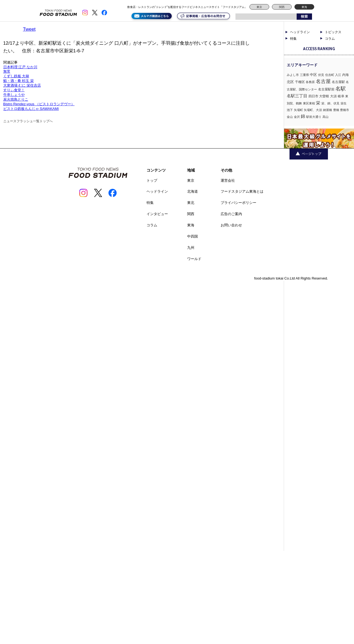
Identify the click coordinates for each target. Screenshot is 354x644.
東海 (304, 7)
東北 (191, 203)
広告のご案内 (231, 214)
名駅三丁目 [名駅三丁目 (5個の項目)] (297, 96)
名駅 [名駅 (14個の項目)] (341, 89)
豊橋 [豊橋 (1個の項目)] (336, 110)
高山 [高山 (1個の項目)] (325, 117)
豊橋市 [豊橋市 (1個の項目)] (345, 110)
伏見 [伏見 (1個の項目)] (321, 75)
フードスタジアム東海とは (242, 191)
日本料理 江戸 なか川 (20, 67)
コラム (330, 39)
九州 (191, 248)
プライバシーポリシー (238, 203)
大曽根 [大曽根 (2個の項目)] (324, 96)
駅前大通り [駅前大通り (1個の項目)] (314, 117)
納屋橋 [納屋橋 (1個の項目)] (328, 110)
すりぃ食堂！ (14, 90)
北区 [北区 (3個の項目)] (290, 82)
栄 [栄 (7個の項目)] (318, 103)
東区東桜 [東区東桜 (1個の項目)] (309, 103)
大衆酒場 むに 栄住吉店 (22, 85)
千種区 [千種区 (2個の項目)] (300, 82)
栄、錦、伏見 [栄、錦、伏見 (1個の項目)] (330, 103)
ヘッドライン (300, 32)
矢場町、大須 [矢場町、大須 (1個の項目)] (313, 110)
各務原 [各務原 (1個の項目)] (310, 82)
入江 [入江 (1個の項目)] (338, 75)
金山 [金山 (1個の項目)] (290, 117)
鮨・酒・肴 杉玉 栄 (19, 81)
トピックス (333, 32)
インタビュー (157, 214)
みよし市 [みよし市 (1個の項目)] (293, 75)
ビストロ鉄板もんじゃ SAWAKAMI (31, 109)
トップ (152, 180)
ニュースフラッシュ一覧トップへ (28, 121)
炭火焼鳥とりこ (16, 99)
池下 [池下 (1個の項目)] (290, 110)
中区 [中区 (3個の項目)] (313, 75)
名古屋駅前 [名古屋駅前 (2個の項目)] (326, 89)
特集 (293, 39)
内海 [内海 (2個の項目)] (345, 75)
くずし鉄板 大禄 (16, 76)
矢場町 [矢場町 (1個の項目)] (298, 110)
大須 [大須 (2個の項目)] (333, 96)
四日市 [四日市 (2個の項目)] (313, 96)
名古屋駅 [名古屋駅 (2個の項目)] (338, 82)
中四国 (193, 236)
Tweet (29, 29)
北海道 (193, 191)
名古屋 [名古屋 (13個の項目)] (323, 81)
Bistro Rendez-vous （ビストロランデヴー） (39, 104)
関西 (282, 7)
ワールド (194, 259)
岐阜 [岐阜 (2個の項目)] (341, 96)
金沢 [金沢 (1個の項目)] (297, 117)
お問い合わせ (231, 225)
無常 (7, 71)
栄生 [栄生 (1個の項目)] (344, 103)
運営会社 (228, 180)
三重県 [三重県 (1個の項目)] (304, 75)
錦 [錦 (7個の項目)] (303, 116)
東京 (259, 7)
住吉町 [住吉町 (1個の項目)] (330, 75)
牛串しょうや (14, 95)
